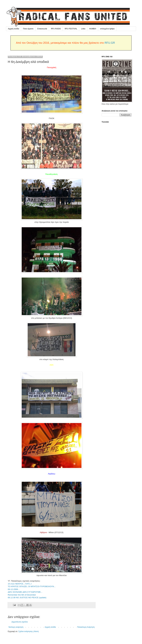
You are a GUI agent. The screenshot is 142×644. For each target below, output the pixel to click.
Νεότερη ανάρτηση (16, 627)
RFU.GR (110, 43)
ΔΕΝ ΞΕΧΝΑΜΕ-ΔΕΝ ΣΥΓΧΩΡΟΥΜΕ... (25, 592)
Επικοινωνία (42, 29)
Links (83, 29)
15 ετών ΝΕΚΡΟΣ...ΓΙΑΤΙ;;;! (20, 584)
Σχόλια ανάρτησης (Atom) (29, 631)
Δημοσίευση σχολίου (20, 622)
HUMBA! (93, 29)
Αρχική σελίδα (14, 29)
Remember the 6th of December (22, 595)
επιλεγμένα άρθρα (107, 29)
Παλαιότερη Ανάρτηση (86, 627)
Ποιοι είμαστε (28, 29)
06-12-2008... (14, 589)
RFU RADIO (56, 29)
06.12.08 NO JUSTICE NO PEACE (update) (27, 598)
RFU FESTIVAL (71, 29)
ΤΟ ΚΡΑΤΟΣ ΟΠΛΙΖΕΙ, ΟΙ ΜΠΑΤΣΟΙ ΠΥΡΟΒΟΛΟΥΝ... (32, 586)
